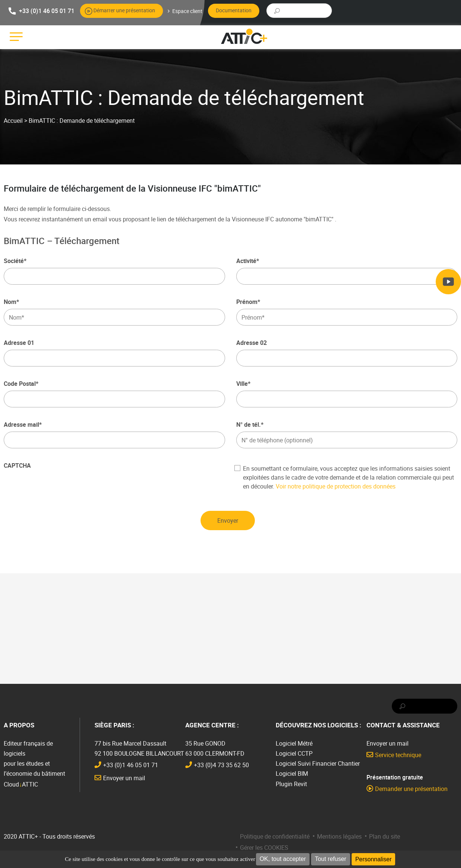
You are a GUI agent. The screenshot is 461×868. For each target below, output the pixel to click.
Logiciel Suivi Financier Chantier (318, 763)
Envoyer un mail (124, 778)
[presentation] (60, 487)
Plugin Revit (291, 784)
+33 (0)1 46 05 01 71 (47, 10)
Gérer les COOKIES (264, 848)
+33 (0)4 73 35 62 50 (221, 765)
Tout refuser (330, 859)
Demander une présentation (411, 789)
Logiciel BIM (292, 773)
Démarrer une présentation (124, 10)
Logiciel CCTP (294, 753)
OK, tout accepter (283, 859)
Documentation (234, 10)
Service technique (398, 755)
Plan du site (385, 836)
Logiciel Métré (294, 743)
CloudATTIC (21, 784)
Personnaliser (374, 859)
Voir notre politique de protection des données (336, 486)
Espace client (187, 11)
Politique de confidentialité (275, 836)
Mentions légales (339, 836)
